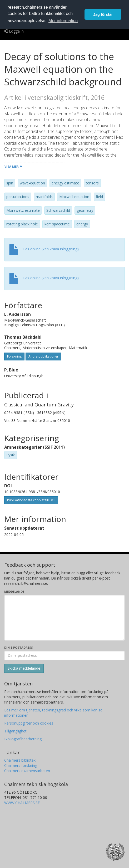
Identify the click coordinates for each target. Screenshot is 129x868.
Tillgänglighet (15, 731)
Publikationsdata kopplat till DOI (31, 500)
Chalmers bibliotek (20, 760)
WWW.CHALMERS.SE (22, 803)
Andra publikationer (43, 356)
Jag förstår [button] (103, 14)
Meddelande (14, 591)
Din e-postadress (19, 647)
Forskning (14, 356)
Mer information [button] (63, 21)
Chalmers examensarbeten (27, 771)
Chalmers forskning (21, 765)
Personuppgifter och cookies (29, 723)
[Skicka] (24, 668)
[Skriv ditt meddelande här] (64, 618)
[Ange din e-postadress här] (64, 655)
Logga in (14, 31)
